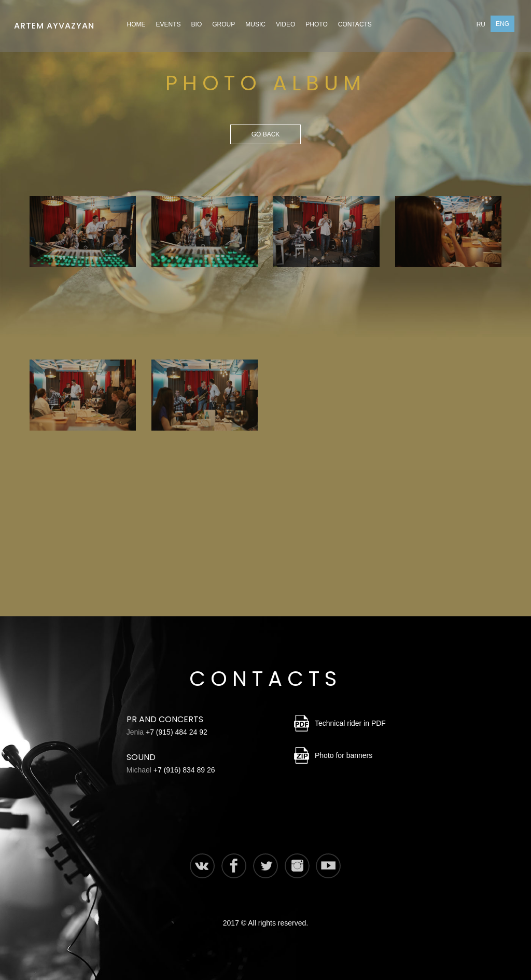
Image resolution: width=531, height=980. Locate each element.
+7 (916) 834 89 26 (184, 770)
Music (255, 24)
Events (169, 24)
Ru (481, 24)
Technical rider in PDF (350, 723)
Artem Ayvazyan (54, 23)
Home (136, 24)
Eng (502, 24)
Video (285, 24)
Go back (266, 134)
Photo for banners (344, 755)
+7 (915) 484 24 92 (177, 732)
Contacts (355, 24)
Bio (197, 24)
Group (223, 24)
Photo (316, 24)
